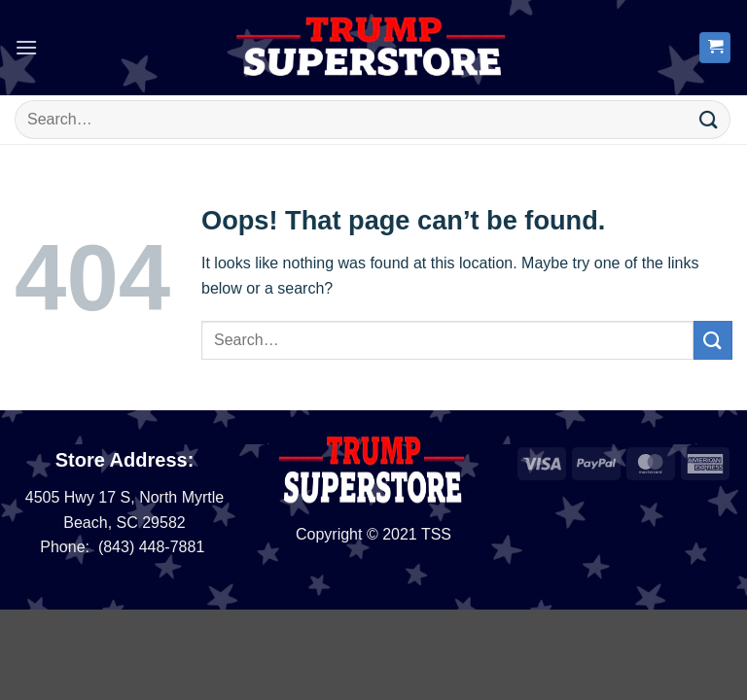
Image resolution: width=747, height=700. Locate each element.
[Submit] (709, 119)
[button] (26, 47)
